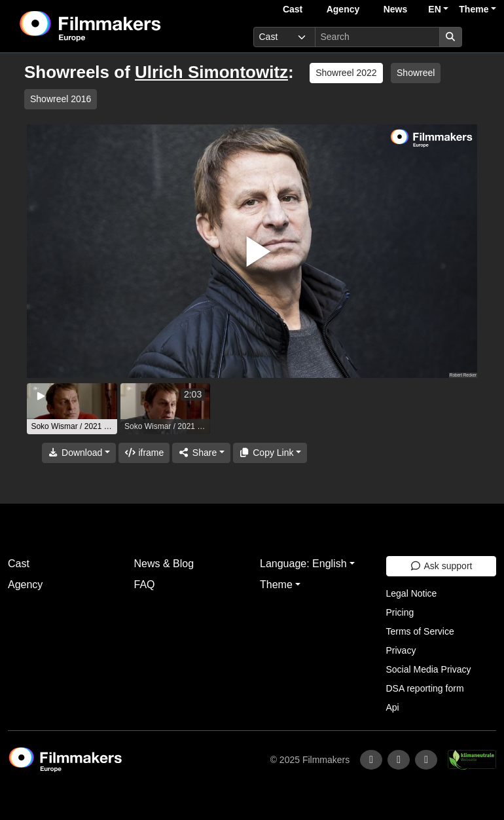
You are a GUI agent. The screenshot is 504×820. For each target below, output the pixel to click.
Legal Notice (412, 593)
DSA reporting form (425, 688)
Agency (343, 9)
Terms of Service (420, 631)
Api (393, 707)
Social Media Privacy (429, 669)
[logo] (122, 26)
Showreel (416, 73)
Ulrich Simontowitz (211, 72)
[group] (72, 409)
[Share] (201, 453)
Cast (293, 9)
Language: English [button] (303, 564)
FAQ (145, 585)
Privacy (401, 650)
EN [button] (434, 9)
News (396, 9)
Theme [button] (474, 9)
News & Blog (164, 564)
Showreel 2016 (61, 99)
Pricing (400, 612)
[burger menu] (482, 37)
